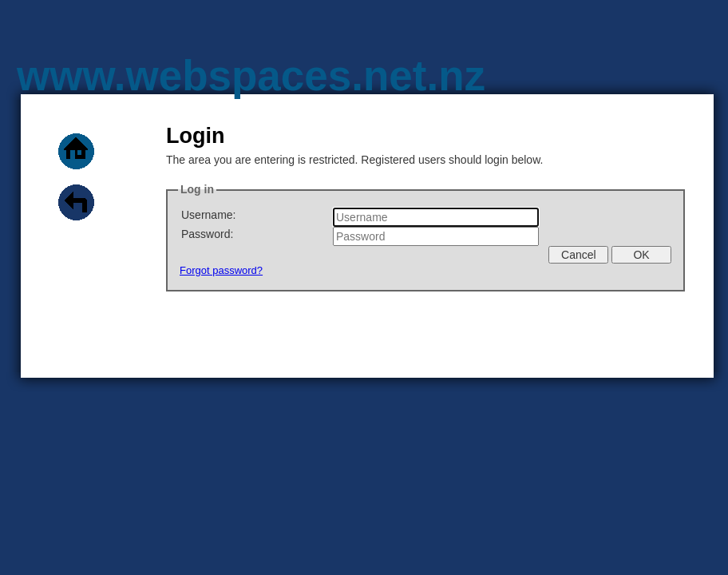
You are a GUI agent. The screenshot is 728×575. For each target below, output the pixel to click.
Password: (207, 234)
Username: (208, 215)
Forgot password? (221, 270)
